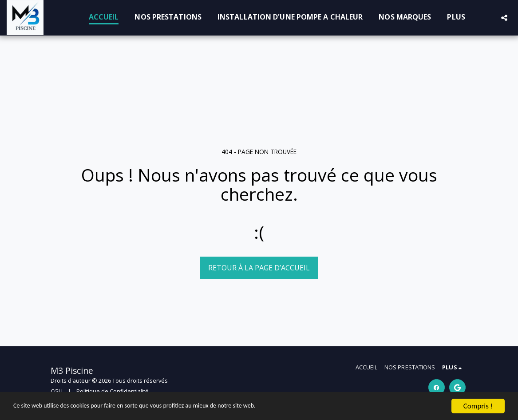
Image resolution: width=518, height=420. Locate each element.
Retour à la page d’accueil (259, 268)
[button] (504, 18)
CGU (57, 391)
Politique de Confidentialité (113, 391)
